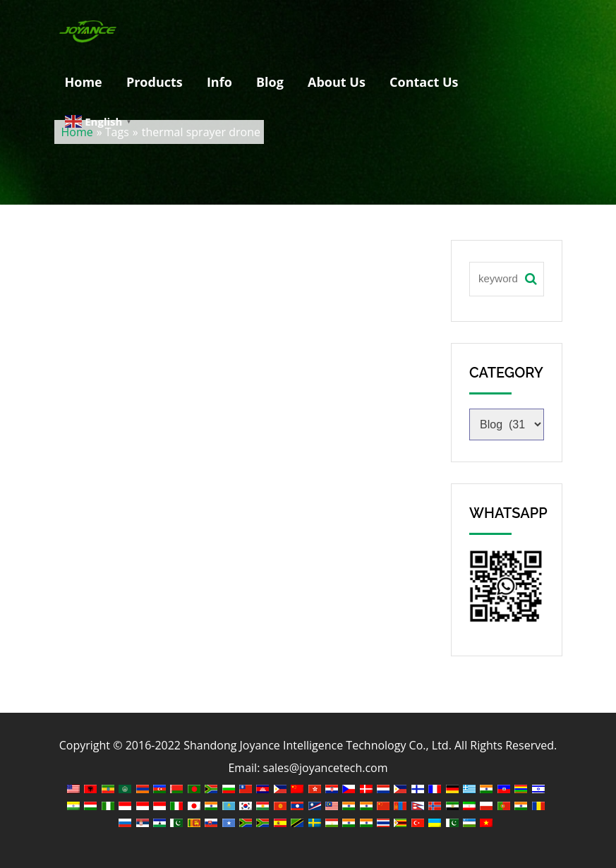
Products (155, 82)
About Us (337, 82)
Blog (270, 82)
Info (219, 82)
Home (84, 82)
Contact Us (424, 82)
